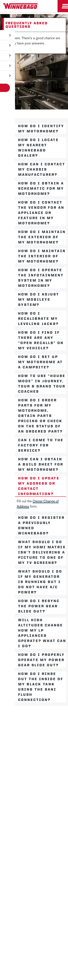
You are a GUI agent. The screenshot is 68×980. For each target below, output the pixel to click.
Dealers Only (34, 748)
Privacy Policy (14, 775)
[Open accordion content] (8, 129)
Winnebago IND (34, 715)
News (34, 723)
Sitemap (35, 775)
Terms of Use (51, 801)
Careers (34, 731)
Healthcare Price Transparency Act (34, 792)
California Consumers (22, 801)
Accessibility (55, 775)
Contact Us (34, 783)
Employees (34, 739)
